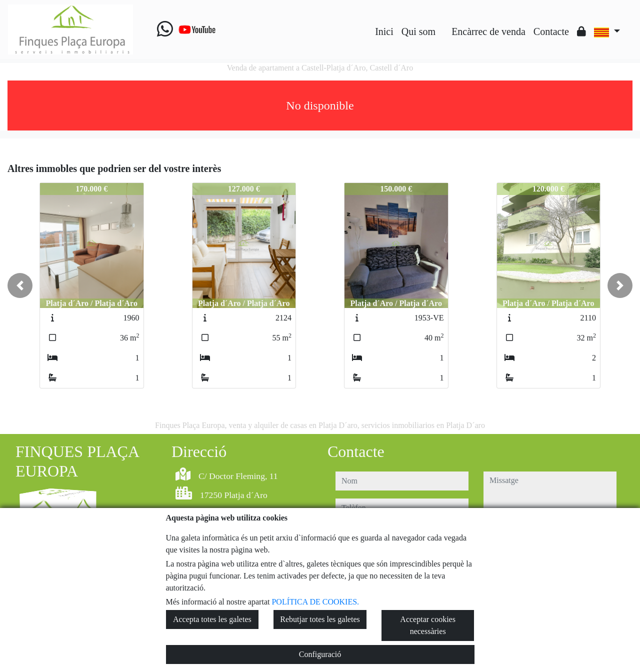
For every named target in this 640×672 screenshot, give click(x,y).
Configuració (320, 654)
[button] (20, 285)
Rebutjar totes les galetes (320, 619)
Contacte (551, 31)
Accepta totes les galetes (212, 619)
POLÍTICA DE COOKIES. (315, 602)
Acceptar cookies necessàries (428, 625)
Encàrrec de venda (488, 31)
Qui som (418, 31)
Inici (384, 31)
